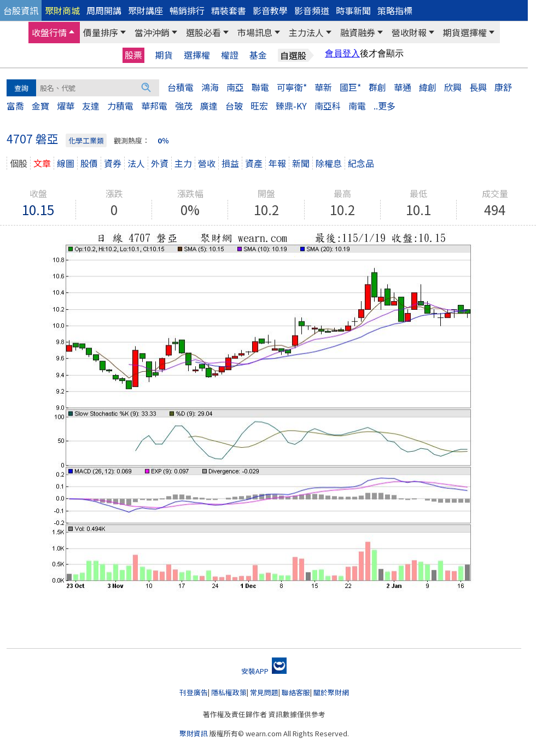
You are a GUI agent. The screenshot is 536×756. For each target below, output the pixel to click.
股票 (133, 55)
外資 (160, 163)
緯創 (428, 87)
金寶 (40, 106)
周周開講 (104, 10)
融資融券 (358, 32)
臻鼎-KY (291, 106)
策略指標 (395, 10)
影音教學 (270, 10)
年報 (277, 163)
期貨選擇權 (465, 32)
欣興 (453, 87)
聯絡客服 (296, 692)
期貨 (164, 55)
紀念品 (361, 163)
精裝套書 (229, 10)
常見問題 (264, 692)
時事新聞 (353, 10)
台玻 (234, 106)
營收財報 (409, 32)
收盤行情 (49, 32)
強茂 (184, 106)
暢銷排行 (187, 10)
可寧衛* (292, 87)
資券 (113, 163)
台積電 (180, 87)
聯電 (260, 87)
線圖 (66, 163)
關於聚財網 (331, 692)
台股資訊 (21, 10)
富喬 (15, 106)
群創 (377, 87)
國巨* (350, 87)
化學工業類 (86, 140)
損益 (230, 163)
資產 (254, 163)
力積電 (120, 106)
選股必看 (203, 32)
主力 (183, 163)
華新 (323, 87)
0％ (163, 140)
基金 (258, 55)
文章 (42, 163)
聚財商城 (62, 10)
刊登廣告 (194, 692)
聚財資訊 (194, 733)
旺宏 (259, 106)
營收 (207, 163)
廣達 (209, 106)
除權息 (329, 163)
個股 (19, 163)
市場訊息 (255, 32)
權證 (230, 55)
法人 (136, 163)
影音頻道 (312, 10)
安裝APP (264, 671)
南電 (357, 106)
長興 (478, 87)
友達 (91, 106)
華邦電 (154, 106)
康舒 (503, 87)
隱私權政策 (229, 692)
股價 (89, 163)
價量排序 (101, 32)
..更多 (384, 106)
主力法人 (306, 32)
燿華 (66, 106)
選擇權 (197, 55)
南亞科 (328, 106)
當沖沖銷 (152, 32)
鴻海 (210, 87)
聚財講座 (145, 10)
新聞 (301, 163)
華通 (403, 87)
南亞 (235, 87)
